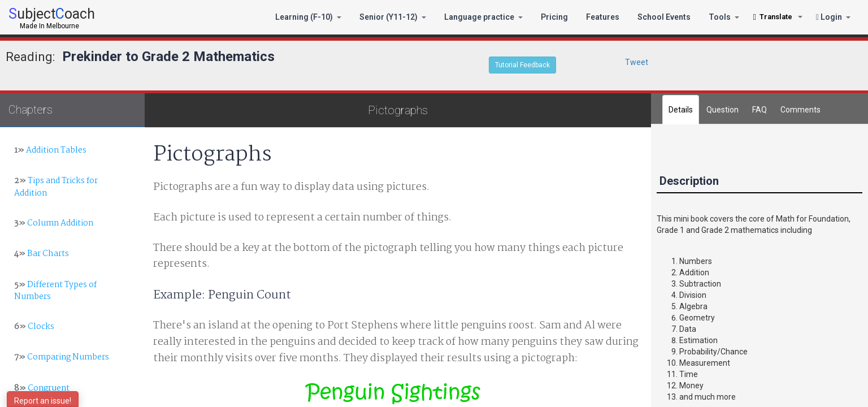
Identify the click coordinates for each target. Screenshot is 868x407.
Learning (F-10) (308, 17)
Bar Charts (42, 254)
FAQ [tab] (759, 110)
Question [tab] (722, 110)
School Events (664, 17)
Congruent (42, 388)
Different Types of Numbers (55, 291)
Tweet (637, 62)
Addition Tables (50, 150)
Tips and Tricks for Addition (56, 187)
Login (833, 17)
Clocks (34, 327)
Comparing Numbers (62, 357)
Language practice (483, 17)
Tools (724, 17)
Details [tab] (681, 110)
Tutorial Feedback (522, 65)
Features (603, 17)
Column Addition (54, 223)
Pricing (554, 17)
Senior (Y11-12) (393, 17)
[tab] (800, 110)
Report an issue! (43, 401)
